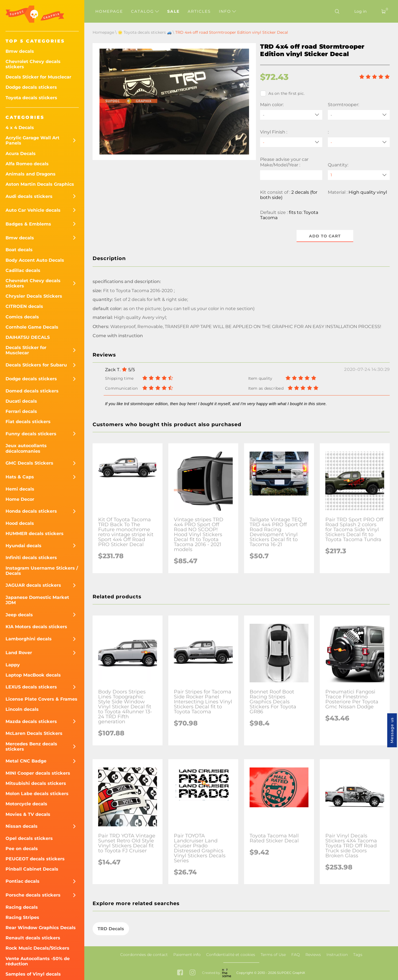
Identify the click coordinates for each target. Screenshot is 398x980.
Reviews (313, 955)
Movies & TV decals (28, 814)
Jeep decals (19, 615)
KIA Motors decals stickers (36, 627)
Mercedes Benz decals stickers (31, 746)
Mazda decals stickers (31, 721)
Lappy (13, 665)
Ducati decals (21, 401)
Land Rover (19, 653)
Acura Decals (21, 154)
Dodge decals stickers (31, 87)
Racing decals (22, 907)
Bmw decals (20, 51)
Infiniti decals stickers (31, 558)
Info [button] (227, 11)
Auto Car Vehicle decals (33, 210)
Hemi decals (20, 489)
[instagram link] (193, 973)
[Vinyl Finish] (291, 142)
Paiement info (187, 955)
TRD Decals (111, 929)
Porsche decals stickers (33, 895)
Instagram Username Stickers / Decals (42, 571)
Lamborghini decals (29, 639)
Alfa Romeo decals (27, 164)
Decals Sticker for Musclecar (38, 77)
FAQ (296, 955)
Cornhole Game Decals (32, 327)
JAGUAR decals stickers (33, 585)
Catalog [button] (145, 11)
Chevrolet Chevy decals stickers (33, 64)
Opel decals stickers (29, 838)
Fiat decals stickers (28, 422)
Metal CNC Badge (26, 761)
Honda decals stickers (31, 511)
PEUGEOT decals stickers (35, 859)
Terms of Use (273, 955)
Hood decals (20, 523)
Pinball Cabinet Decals (32, 869)
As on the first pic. (282, 93)
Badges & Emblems (28, 224)
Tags (358, 955)
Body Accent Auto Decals (35, 260)
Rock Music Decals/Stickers (37, 948)
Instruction (337, 955)
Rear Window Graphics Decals (41, 928)
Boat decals (19, 250)
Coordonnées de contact (144, 955)
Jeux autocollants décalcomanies (26, 448)
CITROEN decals (24, 306)
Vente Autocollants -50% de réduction (38, 961)
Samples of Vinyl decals (33, 974)
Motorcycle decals (26, 804)
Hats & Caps (20, 477)
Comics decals (22, 317)
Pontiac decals (23, 881)
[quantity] (359, 175)
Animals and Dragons (31, 174)
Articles (199, 11)
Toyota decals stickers (31, 98)
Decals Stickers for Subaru (36, 365)
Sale (173, 11)
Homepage (109, 11)
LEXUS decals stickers (31, 687)
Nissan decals (22, 826)
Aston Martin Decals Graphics (40, 184)
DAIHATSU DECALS (28, 337)
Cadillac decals (23, 270)
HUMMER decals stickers (35, 534)
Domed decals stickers (32, 391)
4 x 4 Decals (20, 128)
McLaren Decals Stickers (34, 733)
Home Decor (20, 499)
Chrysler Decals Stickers (34, 296)
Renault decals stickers (33, 938)
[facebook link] (180, 973)
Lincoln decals (22, 709)
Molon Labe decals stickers (37, 794)
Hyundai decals (23, 546)
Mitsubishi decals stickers (36, 783)
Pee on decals (22, 849)
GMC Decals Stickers (29, 463)
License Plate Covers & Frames (41, 699)
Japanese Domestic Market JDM (37, 600)
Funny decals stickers (31, 434)
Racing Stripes (22, 917)
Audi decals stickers (29, 196)
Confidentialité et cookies (231, 955)
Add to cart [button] (325, 236)
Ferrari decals (21, 411)
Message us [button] (392, 730)
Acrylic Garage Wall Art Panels (32, 140)
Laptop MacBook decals (33, 675)
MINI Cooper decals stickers (38, 773)
